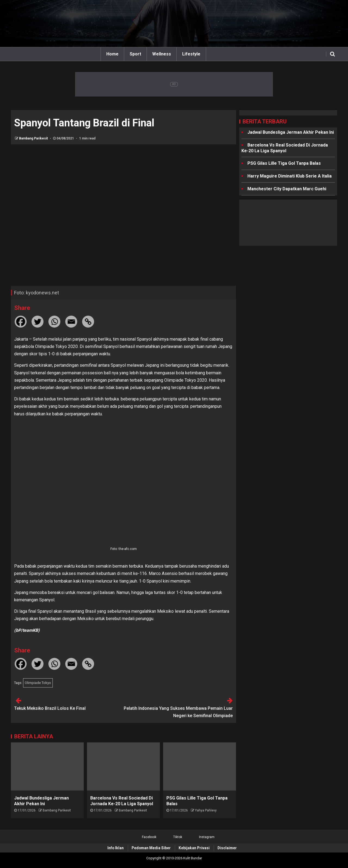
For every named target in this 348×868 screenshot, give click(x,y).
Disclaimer (227, 848)
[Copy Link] (88, 322)
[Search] (332, 54)
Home (112, 54)
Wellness (162, 54)
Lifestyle (191, 54)
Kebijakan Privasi (194, 848)
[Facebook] (21, 322)
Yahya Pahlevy (206, 810)
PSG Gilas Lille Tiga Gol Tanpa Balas (284, 163)
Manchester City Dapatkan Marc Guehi (287, 189)
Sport (135, 54)
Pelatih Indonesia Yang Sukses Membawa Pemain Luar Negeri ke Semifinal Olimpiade (178, 712)
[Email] (71, 322)
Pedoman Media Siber (151, 848)
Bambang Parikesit (34, 138)
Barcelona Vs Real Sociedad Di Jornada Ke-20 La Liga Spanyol (285, 148)
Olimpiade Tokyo (38, 683)
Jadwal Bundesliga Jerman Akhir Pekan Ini (291, 132)
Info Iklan (116, 848)
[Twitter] (38, 322)
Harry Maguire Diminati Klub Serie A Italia (290, 176)
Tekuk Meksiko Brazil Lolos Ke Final (50, 708)
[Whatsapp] (54, 322)
